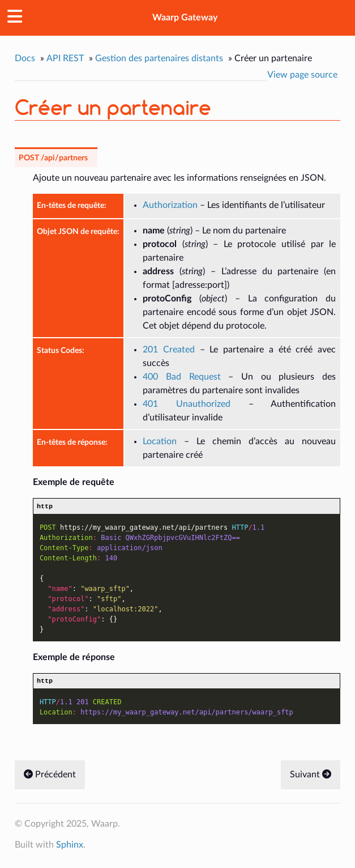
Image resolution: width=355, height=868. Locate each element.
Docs (25, 58)
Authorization (170, 205)
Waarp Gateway (185, 18)
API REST (65, 58)
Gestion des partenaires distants (159, 58)
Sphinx (70, 848)
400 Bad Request (181, 377)
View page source (302, 75)
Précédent (50, 777)
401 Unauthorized (187, 404)
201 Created (169, 350)
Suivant (311, 777)
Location (160, 441)
